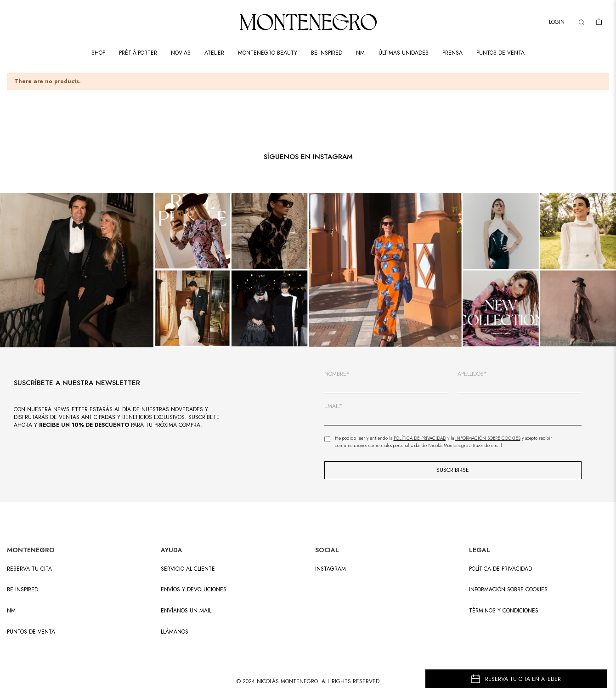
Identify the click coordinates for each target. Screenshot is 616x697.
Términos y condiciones (504, 611)
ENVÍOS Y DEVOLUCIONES (194, 590)
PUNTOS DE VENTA (31, 632)
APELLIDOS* (472, 374)
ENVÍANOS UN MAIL (186, 611)
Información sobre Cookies (488, 438)
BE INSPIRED (23, 590)
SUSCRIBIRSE (453, 470)
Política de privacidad (500, 569)
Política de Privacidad (420, 438)
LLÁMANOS (175, 632)
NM (11, 611)
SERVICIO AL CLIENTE (188, 569)
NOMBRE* (337, 374)
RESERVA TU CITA (29, 569)
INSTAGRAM (331, 569)
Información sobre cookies (508, 590)
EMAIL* (333, 406)
